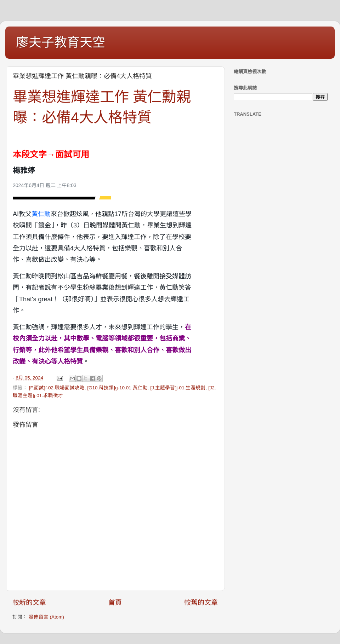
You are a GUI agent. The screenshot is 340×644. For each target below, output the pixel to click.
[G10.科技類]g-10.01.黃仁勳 (117, 388)
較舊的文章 (201, 602)
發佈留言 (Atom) (46, 617)
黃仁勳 (41, 214)
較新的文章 (29, 602)
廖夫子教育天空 (61, 42)
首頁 (115, 602)
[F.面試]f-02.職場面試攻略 (57, 388)
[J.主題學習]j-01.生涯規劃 (178, 388)
